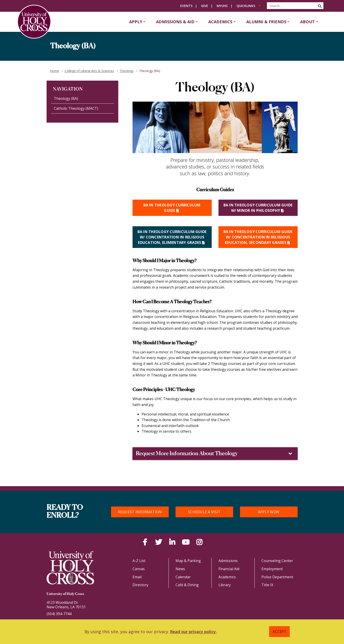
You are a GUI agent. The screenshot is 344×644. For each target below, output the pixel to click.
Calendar (183, 577)
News (180, 569)
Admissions (228, 561)
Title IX (267, 585)
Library (225, 585)
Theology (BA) (66, 98)
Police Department (277, 577)
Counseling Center (277, 561)
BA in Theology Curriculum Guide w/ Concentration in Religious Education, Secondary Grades (258, 237)
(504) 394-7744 (59, 614)
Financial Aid (229, 569)
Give (205, 6)
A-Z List (139, 561)
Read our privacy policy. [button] (193, 632)
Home (55, 71)
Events (186, 6)
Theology (127, 71)
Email (137, 577)
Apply (136, 22)
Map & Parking (188, 561)
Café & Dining (187, 585)
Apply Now (269, 512)
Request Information (140, 512)
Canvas (139, 569)
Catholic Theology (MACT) (76, 108)
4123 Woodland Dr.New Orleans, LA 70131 (66, 605)
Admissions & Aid (175, 22)
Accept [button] (280, 632)
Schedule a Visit (204, 512)
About (307, 22)
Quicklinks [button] (246, 6)
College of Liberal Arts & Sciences (89, 71)
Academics (220, 22)
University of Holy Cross (65, 594)
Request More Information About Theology (215, 454)
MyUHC (222, 6)
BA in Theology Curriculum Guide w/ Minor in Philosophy (258, 208)
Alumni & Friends (266, 22)
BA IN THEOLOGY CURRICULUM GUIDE (172, 208)
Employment (272, 569)
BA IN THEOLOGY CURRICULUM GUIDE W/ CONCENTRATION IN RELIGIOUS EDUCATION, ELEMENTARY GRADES (172, 237)
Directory (140, 585)
